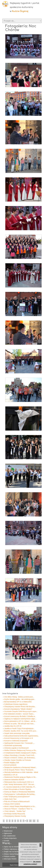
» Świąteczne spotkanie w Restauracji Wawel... (20, 767)
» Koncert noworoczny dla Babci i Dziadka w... (20, 716)
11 (34, 821)
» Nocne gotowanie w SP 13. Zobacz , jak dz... (20, 721)
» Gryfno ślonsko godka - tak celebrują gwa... (19, 699)
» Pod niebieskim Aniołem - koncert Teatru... (19, 714)
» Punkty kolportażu (9, 838)
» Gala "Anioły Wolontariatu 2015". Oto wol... (19, 784)
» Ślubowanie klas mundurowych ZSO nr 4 (18, 782)
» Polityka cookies (9, 856)
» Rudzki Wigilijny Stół (11, 763)
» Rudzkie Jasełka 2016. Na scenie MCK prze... (20, 731)
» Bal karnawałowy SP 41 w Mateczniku (17, 702)
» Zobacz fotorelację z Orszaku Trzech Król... (19, 755)
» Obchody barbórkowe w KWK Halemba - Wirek (20, 772)
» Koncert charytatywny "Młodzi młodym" (18, 709)
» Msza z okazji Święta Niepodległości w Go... (19, 806)
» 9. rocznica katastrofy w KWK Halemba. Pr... (20, 787)
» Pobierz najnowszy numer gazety (15, 849)
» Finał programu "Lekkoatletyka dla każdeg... (19, 794)
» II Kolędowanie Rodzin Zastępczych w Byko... (20, 753)
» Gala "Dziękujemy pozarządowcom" (16, 797)
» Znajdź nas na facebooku (12, 852)
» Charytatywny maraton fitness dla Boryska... (19, 707)
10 (30, 821)
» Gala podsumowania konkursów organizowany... (21, 736)
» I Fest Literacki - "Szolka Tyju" (14, 811)
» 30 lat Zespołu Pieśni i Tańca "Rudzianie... (19, 770)
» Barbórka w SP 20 (10, 775)
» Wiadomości (7, 831)
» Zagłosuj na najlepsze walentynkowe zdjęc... (20, 719)
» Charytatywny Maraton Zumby (14, 816)
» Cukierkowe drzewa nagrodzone (15, 704)
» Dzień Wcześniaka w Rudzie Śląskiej (17, 789)
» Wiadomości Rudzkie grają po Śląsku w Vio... (20, 777)
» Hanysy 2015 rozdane (11, 804)
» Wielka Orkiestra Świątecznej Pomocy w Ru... (20, 750)
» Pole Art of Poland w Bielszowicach (16, 801)
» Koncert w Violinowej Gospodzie (15, 741)
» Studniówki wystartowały (12, 746)
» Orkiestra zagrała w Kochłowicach (16, 748)
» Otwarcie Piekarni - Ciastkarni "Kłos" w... (18, 809)
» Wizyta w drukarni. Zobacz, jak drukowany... (19, 758)
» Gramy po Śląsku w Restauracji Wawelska (19, 792)
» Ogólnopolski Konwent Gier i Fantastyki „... (19, 743)
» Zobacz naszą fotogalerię (12, 854)
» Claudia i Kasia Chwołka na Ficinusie (17, 760)
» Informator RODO (9, 859)
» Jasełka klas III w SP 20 (12, 726)
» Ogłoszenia (7, 833)
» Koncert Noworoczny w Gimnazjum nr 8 (18, 738)
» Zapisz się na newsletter (12, 847)
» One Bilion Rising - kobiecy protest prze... (18, 697)
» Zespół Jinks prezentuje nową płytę (16, 733)
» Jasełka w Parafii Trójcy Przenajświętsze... (19, 728)
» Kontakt (6, 841)
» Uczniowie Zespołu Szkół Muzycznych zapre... (20, 711)
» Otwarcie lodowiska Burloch (14, 780)
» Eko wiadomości (9, 836)
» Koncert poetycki (10, 765)
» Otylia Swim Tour (10, 799)
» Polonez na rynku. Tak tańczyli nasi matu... (19, 724)
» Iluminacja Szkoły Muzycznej (14, 814)
